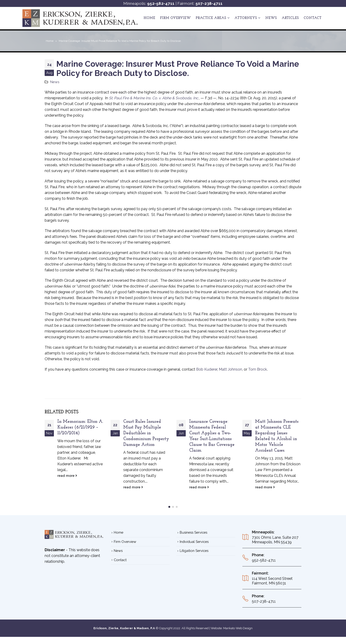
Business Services (193, 530)
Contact (313, 18)
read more (67, 476)
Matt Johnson (230, 369)
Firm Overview (175, 18)
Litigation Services (194, 548)
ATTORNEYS (246, 18)
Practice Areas (211, 18)
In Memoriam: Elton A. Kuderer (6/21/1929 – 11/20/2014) (80, 428)
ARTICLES (290, 18)
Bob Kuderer (207, 369)
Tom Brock (258, 369)
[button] (169, 504)
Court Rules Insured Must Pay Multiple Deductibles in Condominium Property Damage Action (146, 433)
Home (149, 18)
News (271, 18)
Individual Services (194, 539)
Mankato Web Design (238, 626)
